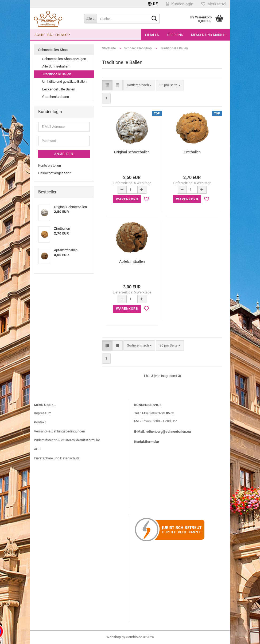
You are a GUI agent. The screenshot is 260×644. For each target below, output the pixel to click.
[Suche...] (90, 19)
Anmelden (64, 154)
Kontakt (40, 422)
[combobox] (139, 85)
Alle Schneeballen (56, 66)
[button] (153, 4)
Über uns (175, 35)
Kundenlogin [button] (179, 4)
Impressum (43, 413)
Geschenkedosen (56, 97)
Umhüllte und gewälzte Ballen (64, 82)
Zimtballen (192, 152)
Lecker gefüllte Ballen (59, 89)
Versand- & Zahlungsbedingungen (59, 431)
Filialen (152, 35)
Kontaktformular (147, 442)
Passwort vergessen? (55, 173)
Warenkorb (127, 199)
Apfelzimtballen (132, 261)
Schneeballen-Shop (52, 35)
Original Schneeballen (132, 152)
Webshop (114, 637)
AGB (37, 449)
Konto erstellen (50, 166)
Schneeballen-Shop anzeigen (64, 59)
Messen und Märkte (209, 35)
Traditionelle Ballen (57, 74)
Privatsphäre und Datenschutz (57, 458)
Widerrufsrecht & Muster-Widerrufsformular (67, 440)
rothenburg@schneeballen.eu (168, 432)
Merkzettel (214, 4)
